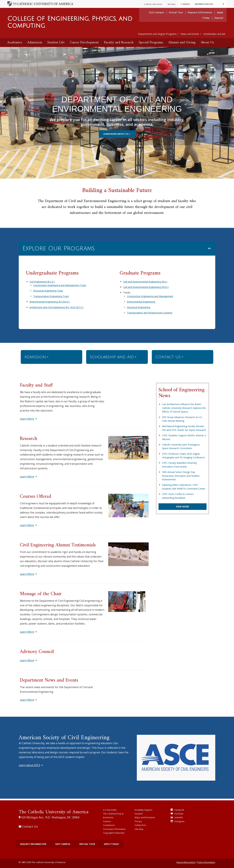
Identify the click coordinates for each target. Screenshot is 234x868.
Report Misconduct (186, 862)
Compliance (109, 825)
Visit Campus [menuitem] (157, 12)
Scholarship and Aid (112, 357)
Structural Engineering (139, 307)
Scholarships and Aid (214, 34)
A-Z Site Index (110, 810)
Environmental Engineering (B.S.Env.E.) (50, 302)
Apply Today (111, 844)
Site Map (139, 829)
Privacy (138, 821)
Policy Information (206, 862)
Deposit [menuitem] (219, 18)
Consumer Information (114, 829)
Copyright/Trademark (114, 833)
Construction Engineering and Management (150, 296)
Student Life (56, 42)
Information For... (209, 4)
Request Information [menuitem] (200, 12)
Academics (15, 42)
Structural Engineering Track (48, 291)
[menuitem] (185, 4)
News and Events (190, 34)
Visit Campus (63, 844)
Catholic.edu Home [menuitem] (153, 4)
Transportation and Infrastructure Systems (150, 313)
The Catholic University (54, 812)
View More (183, 507)
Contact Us (168, 357)
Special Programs (151, 42)
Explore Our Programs (59, 248)
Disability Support (143, 810)
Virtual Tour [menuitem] (176, 12)
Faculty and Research (119, 42)
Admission (35, 42)
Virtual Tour (87, 844)
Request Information (33, 844)
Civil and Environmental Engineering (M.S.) (145, 282)
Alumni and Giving (182, 42)
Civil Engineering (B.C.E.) (42, 282)
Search (185, 4)
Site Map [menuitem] (172, 4)
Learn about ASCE (29, 765)
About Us (207, 42)
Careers (107, 821)
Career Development (84, 42)
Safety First (140, 825)
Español (139, 814)
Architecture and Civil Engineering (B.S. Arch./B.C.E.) (57, 307)
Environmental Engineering (141, 302)
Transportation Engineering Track (51, 296)
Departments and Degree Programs (157, 34)
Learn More (27, 419)
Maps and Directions (145, 817)
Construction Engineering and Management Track (60, 285)
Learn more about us (116, 134)
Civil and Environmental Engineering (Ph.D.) (146, 287)
